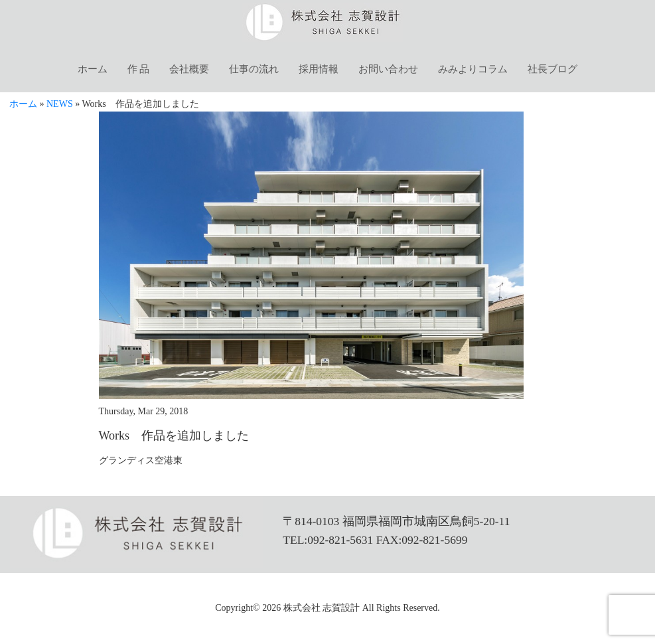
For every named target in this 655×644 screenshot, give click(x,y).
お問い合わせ (388, 69)
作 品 (139, 69)
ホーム (93, 69)
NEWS (60, 104)
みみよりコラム (473, 69)
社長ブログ (552, 69)
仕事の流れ (254, 69)
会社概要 (189, 69)
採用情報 (319, 69)
